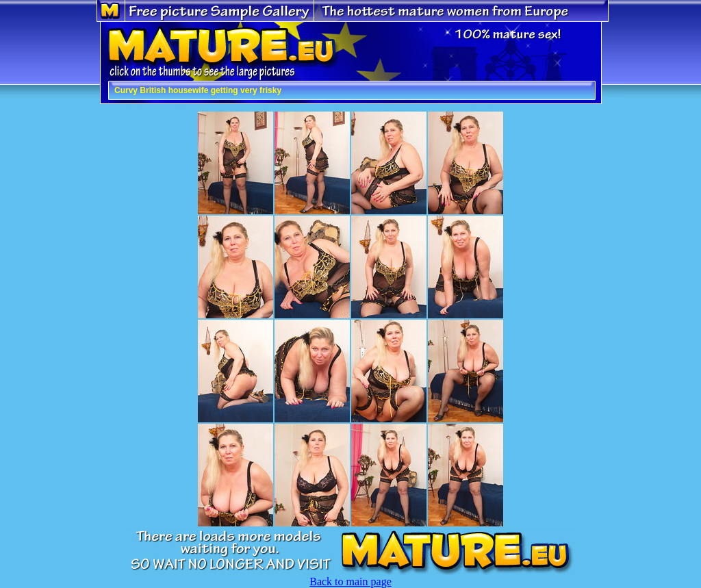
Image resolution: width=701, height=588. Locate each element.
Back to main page (350, 581)
